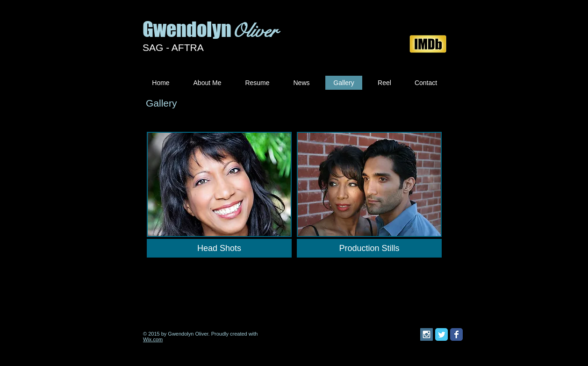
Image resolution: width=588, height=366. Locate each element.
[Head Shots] (219, 248)
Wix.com (153, 339)
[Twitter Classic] (441, 334)
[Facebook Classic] (456, 334)
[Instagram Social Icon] (427, 334)
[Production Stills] (369, 248)
